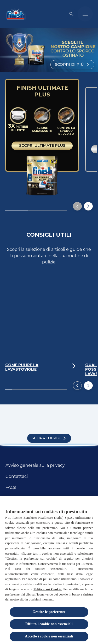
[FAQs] (11, 488)
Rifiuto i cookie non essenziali (49, 625)
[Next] (88, 386)
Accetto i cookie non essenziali (49, 637)
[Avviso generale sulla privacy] (35, 466)
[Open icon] (71, 14)
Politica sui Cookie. (48, 590)
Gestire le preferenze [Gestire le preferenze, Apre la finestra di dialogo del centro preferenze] (49, 613)
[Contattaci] (17, 477)
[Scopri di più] (72, 65)
